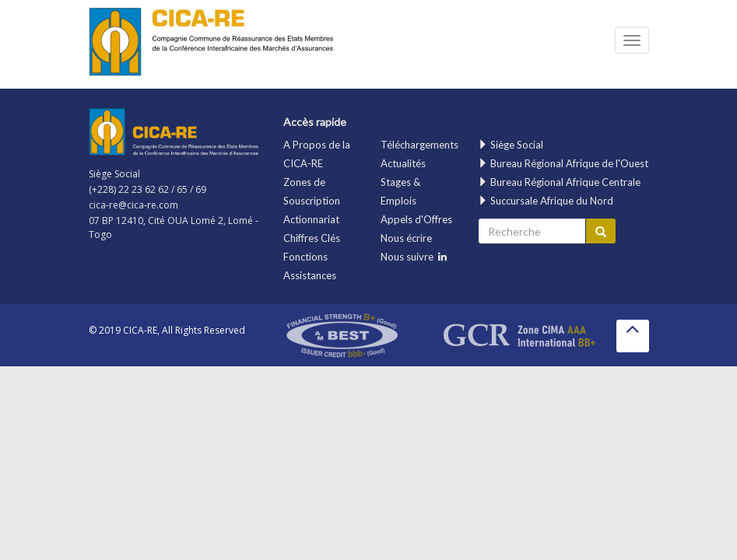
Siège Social (511, 145)
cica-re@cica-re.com (133, 205)
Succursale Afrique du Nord (546, 201)
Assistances (310, 275)
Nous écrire (406, 238)
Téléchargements (419, 145)
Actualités (403, 163)
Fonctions (305, 257)
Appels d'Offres (416, 219)
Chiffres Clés (312, 238)
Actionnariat (311, 219)
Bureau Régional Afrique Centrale (559, 182)
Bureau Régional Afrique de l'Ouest (563, 163)
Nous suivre (414, 257)
